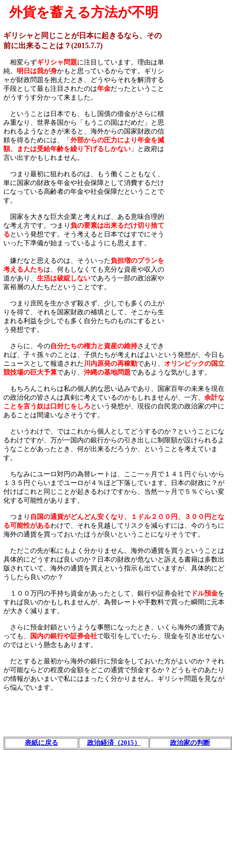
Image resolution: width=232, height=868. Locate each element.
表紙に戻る (41, 743)
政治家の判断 (190, 743)
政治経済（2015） (114, 743)
